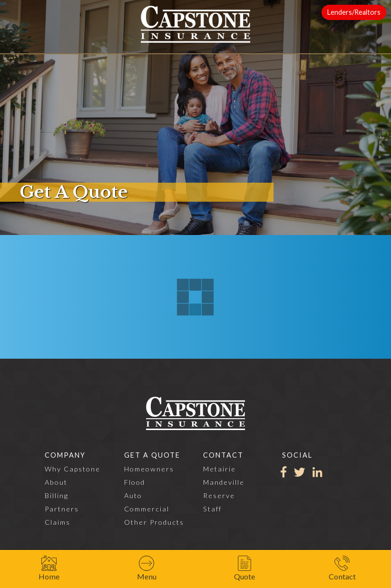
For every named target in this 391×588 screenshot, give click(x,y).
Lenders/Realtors (354, 12)
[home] (195, 24)
